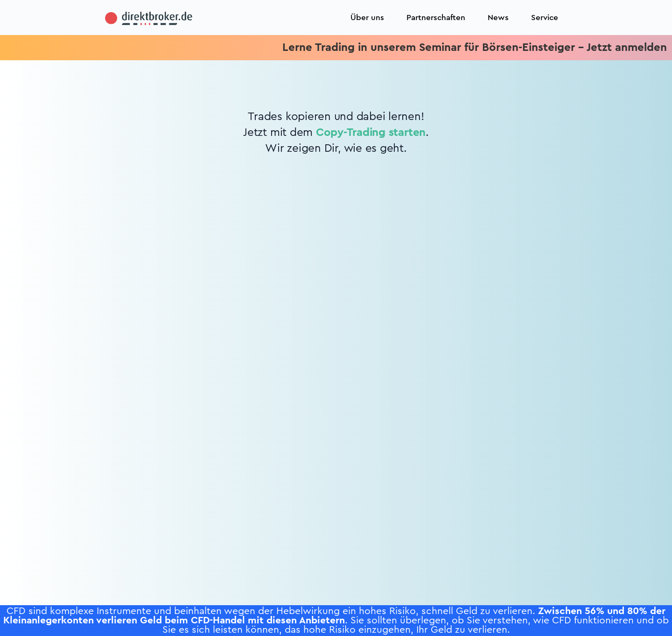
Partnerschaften (436, 18)
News (498, 18)
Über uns (367, 18)
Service (545, 18)
